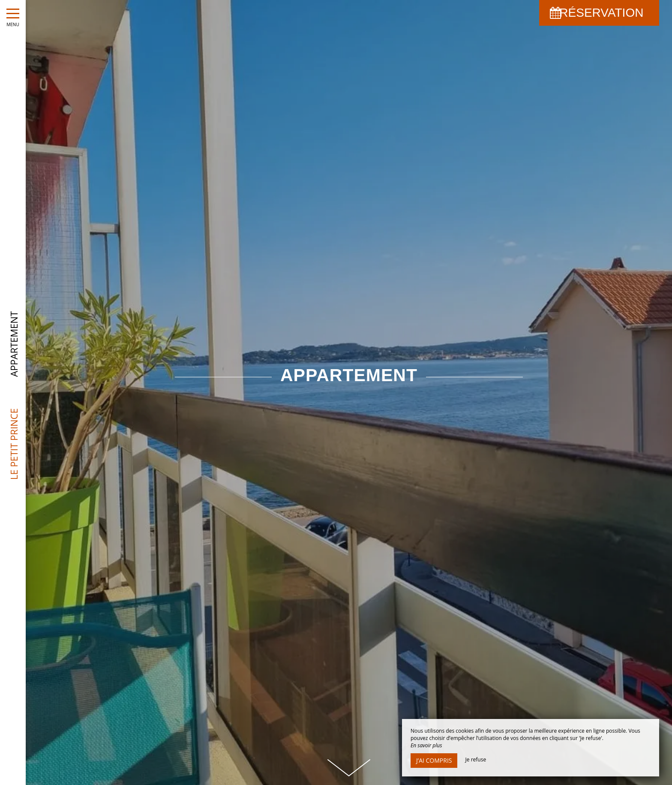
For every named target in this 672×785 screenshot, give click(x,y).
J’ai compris (434, 760)
